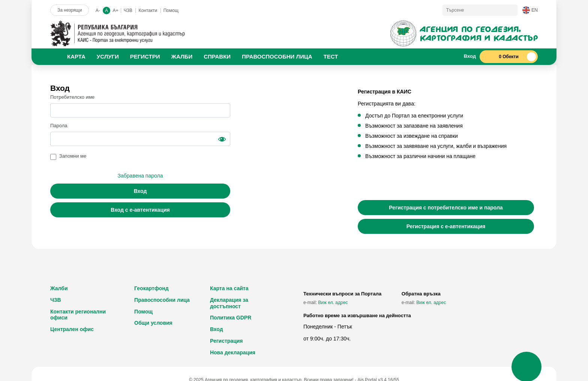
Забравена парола (140, 176)
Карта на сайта (229, 288)
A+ (115, 11)
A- (98, 11)
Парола (59, 126)
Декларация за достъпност (229, 303)
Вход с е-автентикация (140, 210)
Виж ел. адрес (333, 303)
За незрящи (70, 10)
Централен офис (72, 329)
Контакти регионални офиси (78, 315)
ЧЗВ (128, 11)
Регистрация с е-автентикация (446, 226)
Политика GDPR (231, 318)
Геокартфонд (151, 288)
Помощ (171, 11)
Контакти (148, 11)
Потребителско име (72, 97)
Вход (140, 191)
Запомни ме (73, 156)
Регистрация (226, 341)
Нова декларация (233, 352)
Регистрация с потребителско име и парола (446, 208)
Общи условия (153, 323)
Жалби (59, 288)
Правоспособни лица (162, 300)
